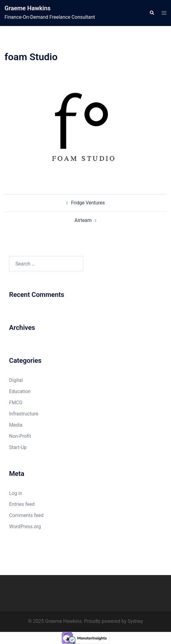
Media (16, 425)
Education (20, 391)
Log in (16, 493)
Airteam (83, 220)
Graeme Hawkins (28, 8)
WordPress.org (25, 527)
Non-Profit (20, 436)
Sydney (135, 621)
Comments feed (26, 515)
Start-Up (18, 447)
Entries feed (22, 504)
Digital (16, 380)
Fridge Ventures (88, 203)
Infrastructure (24, 414)
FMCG (16, 403)
